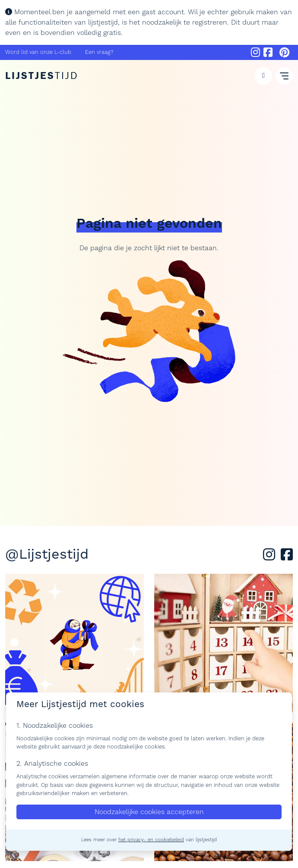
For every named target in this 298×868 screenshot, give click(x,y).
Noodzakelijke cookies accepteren (149, 812)
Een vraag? (99, 52)
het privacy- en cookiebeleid (151, 840)
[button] (263, 76)
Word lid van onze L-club (38, 52)
